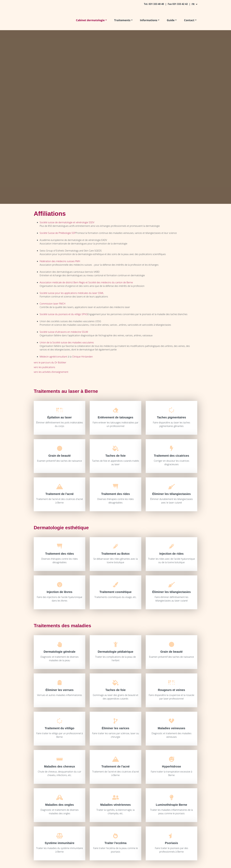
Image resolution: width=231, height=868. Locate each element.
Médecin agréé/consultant (53, 357)
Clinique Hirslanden (82, 357)
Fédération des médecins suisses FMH (60, 261)
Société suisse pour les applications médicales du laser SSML (72, 293)
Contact (189, 20)
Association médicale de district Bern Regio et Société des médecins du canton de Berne (86, 282)
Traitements (122, 20)
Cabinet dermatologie (90, 20)
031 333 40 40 (157, 4)
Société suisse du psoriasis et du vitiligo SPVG (64, 314)
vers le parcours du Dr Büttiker (50, 362)
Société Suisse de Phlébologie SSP (58, 233)
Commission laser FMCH (53, 304)
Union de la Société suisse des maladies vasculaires (67, 342)
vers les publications (44, 367)
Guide (171, 20)
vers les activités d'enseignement (51, 372)
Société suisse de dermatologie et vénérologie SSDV (67, 222)
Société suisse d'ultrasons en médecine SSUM (64, 332)
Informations (149, 20)
